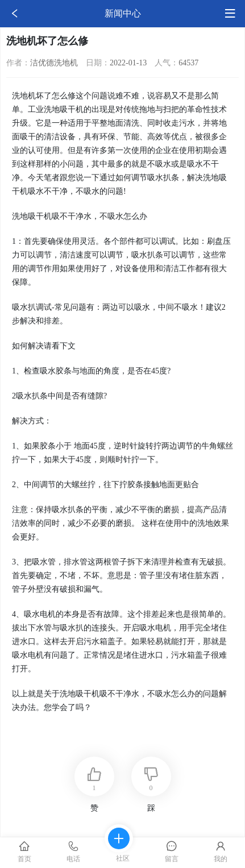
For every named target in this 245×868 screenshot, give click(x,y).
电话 (73, 852)
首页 (24, 852)
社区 (119, 850)
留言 (172, 852)
